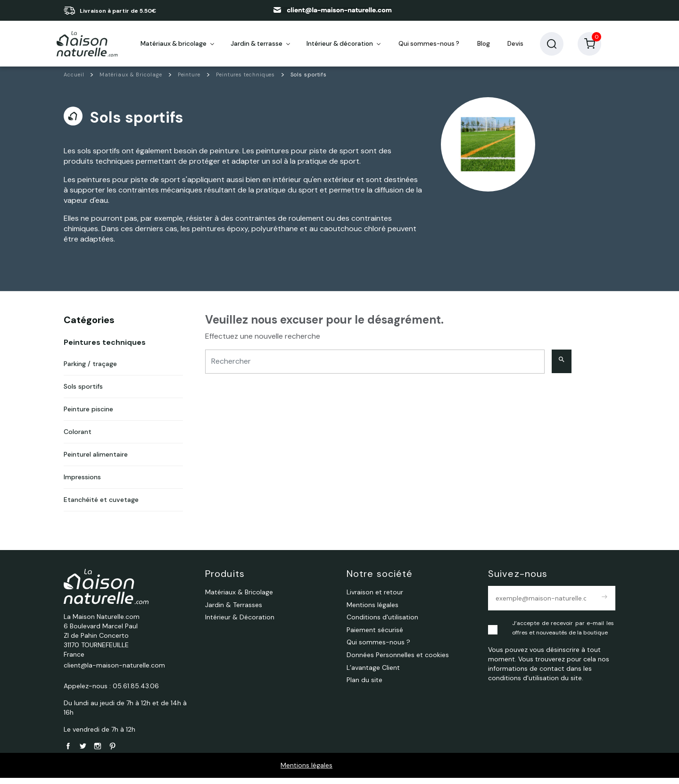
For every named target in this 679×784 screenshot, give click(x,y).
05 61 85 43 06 (242, 10)
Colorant (78, 438)
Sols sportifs (83, 393)
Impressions (82, 484)
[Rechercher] (375, 368)
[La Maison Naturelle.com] (87, 47)
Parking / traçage (90, 370)
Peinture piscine (88, 416)
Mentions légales (306, 771)
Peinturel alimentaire (96, 461)
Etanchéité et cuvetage (101, 506)
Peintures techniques (105, 349)
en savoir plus (176, 11)
